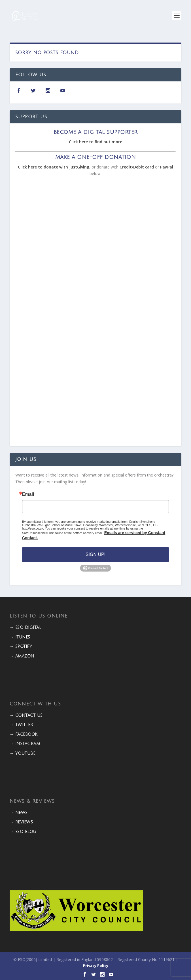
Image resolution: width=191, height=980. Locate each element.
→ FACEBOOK (24, 735)
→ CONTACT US (26, 715)
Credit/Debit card (137, 167)
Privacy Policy (96, 966)
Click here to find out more (95, 142)
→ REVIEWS (21, 822)
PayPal (167, 167)
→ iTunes (20, 637)
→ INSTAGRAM (25, 744)
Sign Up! (95, 554)
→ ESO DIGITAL (26, 628)
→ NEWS (19, 813)
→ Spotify (21, 647)
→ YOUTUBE (23, 754)
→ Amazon (22, 656)
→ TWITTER (21, 725)
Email (28, 494)
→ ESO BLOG (23, 832)
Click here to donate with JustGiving (54, 167)
